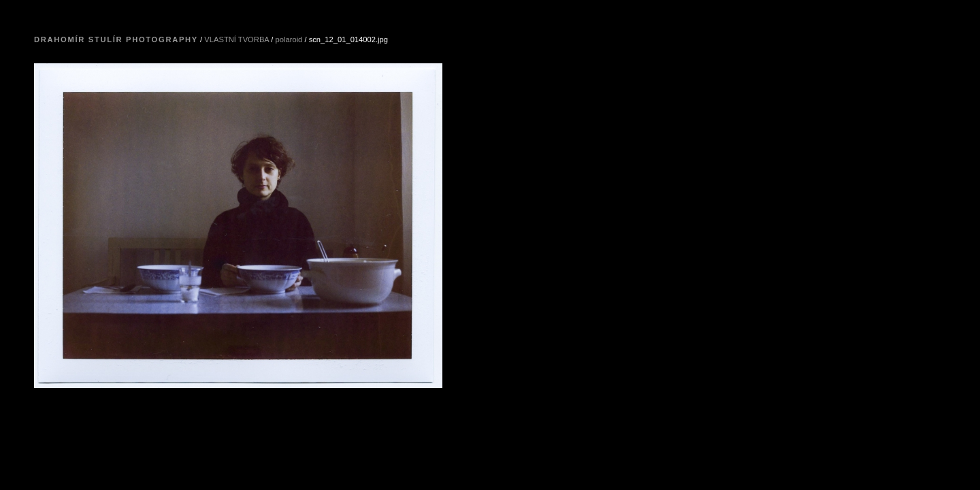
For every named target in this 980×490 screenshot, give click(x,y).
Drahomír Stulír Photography (116, 39)
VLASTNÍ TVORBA (236, 39)
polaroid (289, 39)
